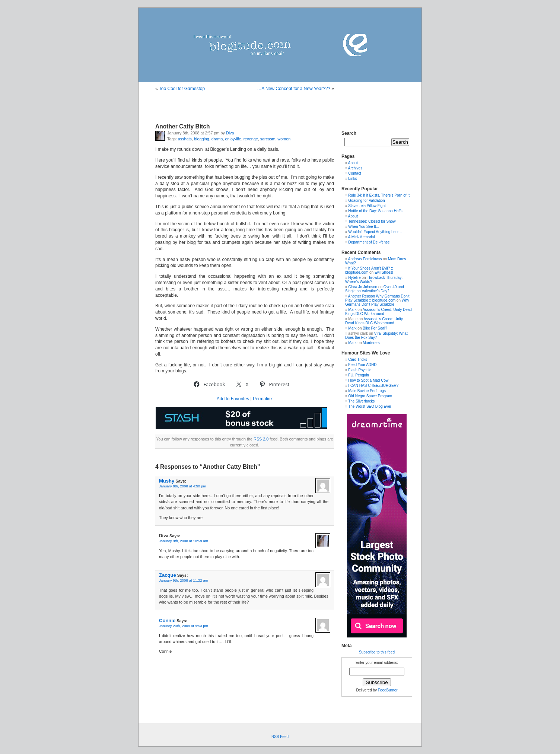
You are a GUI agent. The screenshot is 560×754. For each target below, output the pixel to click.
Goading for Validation (366, 201)
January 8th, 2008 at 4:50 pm (182, 486)
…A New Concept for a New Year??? (294, 89)
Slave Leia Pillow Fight (367, 206)
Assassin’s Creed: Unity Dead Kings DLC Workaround (378, 312)
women (284, 139)
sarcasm (268, 139)
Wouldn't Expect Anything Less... (375, 232)
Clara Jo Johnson (363, 287)
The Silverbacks (361, 401)
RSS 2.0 (261, 439)
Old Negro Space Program (370, 396)
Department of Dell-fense (369, 242)
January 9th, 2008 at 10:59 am (184, 541)
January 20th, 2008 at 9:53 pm (184, 626)
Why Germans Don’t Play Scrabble (377, 302)
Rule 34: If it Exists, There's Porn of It (379, 195)
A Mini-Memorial (362, 237)
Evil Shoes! (384, 272)
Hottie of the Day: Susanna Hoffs (375, 211)
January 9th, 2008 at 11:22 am (184, 580)
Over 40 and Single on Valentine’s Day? (375, 289)
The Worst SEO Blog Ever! (370, 406)
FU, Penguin (359, 375)
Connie (167, 621)
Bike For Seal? (375, 328)
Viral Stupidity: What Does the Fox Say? (376, 335)
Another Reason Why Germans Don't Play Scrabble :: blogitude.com (377, 298)
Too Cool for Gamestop (182, 89)
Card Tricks (358, 359)
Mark (352, 310)
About (353, 163)
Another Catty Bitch (182, 126)
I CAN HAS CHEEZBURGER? (373, 386)
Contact (354, 173)
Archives (355, 168)
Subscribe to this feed (377, 652)
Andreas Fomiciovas (365, 259)
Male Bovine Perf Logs (367, 391)
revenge (251, 139)
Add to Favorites (233, 399)
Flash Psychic (360, 370)
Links (352, 179)
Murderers (371, 343)
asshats (185, 139)
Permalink (263, 399)
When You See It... (364, 227)
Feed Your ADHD (362, 365)
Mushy (167, 481)
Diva (230, 133)
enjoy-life (233, 139)
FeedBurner (388, 690)
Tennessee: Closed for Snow (372, 221)
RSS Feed (280, 737)
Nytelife (354, 278)
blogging (202, 139)
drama (217, 139)
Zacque (168, 575)
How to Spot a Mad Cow (368, 380)
